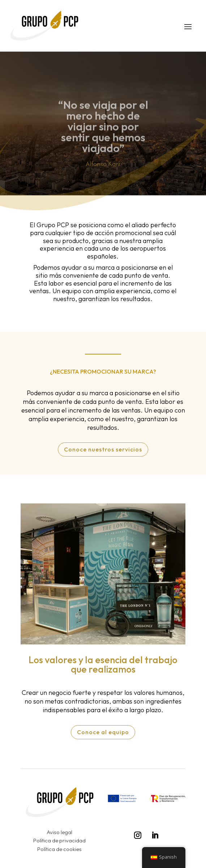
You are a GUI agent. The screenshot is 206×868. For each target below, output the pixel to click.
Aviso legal (59, 832)
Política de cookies (59, 849)
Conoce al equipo (103, 732)
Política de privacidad (59, 840)
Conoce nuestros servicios (103, 449)
